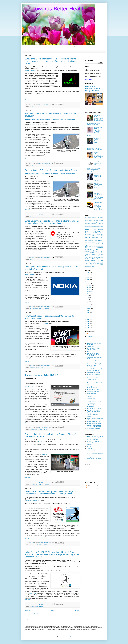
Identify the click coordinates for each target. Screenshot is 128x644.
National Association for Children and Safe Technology (94, 402)
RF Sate (89, 417)
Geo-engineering (99, 254)
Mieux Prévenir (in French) (93, 450)
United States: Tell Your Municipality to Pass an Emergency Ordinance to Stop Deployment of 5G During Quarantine (50, 493)
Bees (90, 221)
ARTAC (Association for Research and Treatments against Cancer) (95, 437)
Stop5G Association (30, 70)
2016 (88, 317)
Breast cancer (89, 222)
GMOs (90, 254)
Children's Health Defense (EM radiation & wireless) (94, 365)
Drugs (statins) (89, 228)
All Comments (90, 488)
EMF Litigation (33, 309)
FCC (92, 253)
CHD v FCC (33, 593)
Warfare (87, 266)
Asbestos (101, 219)
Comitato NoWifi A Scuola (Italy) (94, 369)
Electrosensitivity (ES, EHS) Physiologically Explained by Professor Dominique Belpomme (94, 131)
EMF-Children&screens (91, 242)
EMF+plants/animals (90, 239)
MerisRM (91, 336)
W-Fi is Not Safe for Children (93, 428)
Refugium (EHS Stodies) (92, 415)
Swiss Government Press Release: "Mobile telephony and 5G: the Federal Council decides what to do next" (52, 222)
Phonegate (46, 309)
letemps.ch (32, 124)
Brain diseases (100, 221)
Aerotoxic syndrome (98, 218)
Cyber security (88, 227)
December (89, 285)
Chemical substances (91, 224)
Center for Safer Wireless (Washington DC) (93, 361)
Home (25, 51)
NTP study (95, 259)
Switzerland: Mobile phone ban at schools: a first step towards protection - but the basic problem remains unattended (95, 196)
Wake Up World (90, 457)
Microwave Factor (91, 398)
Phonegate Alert (90, 407)
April (88, 302)
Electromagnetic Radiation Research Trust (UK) (93, 379)
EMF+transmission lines (91, 241)
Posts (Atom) (34, 613)
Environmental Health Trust (93, 390)
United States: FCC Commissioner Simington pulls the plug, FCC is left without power (98, 156)
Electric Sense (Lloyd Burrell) (94, 374)
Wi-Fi (93, 266)
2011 (88, 327)
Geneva (93, 254)
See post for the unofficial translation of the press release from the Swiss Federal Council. (50, 119)
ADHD (89, 218)
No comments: (48, 104)
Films (99, 253)
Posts (88, 485)
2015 (88, 319)
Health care (88, 256)
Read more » (28, 100)
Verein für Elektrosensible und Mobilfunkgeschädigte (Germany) (95, 426)
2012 (88, 325)
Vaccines (98, 265)
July (88, 296)
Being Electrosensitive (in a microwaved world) (93, 349)
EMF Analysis (90, 386)
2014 (88, 321)
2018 (88, 313)
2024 (88, 275)
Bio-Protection (90, 352)
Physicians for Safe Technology (94, 409)
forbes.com (45, 323)
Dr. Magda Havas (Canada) (93, 373)
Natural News (90, 452)
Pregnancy (88, 262)
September (89, 292)
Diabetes (94, 227)
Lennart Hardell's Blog (92, 393)
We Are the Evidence (92, 430)
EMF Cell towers (96, 231)
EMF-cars (92, 244)
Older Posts (77, 611)
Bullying (96, 222)
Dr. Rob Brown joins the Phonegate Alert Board (98, 140)
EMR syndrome (90, 248)
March (88, 304)
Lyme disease (94, 257)
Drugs (102, 227)
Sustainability (88, 265)
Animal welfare (95, 219)
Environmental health (97, 251)
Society (101, 263)
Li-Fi (90, 257)
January (89, 308)
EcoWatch (89, 447)
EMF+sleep (101, 239)
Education (100, 248)
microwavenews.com (30, 387)
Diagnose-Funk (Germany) (93, 371)
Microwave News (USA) (92, 400)
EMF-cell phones (40, 309)
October (89, 289)
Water (90, 267)
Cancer (101, 222)
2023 (88, 277)
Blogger (70, 636)
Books (94, 221)
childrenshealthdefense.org (32, 500)
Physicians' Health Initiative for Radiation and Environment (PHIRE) (94, 412)
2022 (88, 279)
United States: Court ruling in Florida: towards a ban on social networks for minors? (98, 177)
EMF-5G (32, 106)
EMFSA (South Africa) (92, 388)
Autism (87, 221)
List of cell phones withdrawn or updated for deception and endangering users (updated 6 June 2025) (95, 207)
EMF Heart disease (99, 233)
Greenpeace (90, 448)
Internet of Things (40, 368)
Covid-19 (101, 225)
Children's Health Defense (93, 440)
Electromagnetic (33, 429)
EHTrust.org (44, 455)
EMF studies (40, 429)
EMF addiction (97, 234)
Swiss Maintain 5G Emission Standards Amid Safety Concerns (52, 170)
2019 (88, 311)
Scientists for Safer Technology (94, 422)
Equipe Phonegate (30, 274)
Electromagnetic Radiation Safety (95, 381)
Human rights (33, 368)
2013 (88, 323)
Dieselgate (98, 227)
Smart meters (89, 263)
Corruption (96, 225)
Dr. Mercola (89, 445)
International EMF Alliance (93, 391)
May (88, 300)
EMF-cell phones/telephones (97, 246)
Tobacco (93, 265)
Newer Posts (28, 611)
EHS (99, 228)
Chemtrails (101, 224)
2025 (88, 273)
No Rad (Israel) (90, 405)
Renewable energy (99, 262)
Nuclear (87, 260)
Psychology (93, 262)
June (88, 298)
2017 (88, 315)
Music (90, 259)
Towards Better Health (58, 9)
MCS (99, 257)
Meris (90, 334)
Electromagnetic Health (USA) (94, 376)
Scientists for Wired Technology (94, 423)
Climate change (89, 225)
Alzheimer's (88, 219)
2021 (88, 281)
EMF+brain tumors (98, 237)
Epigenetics (88, 253)
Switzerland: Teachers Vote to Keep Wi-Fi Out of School (98, 185)
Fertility (95, 253)
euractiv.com (42, 441)
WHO (102, 265)
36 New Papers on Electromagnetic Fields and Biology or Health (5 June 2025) (94, 148)
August (88, 294)
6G (86, 218)
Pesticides (93, 260)
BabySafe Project (91, 347)
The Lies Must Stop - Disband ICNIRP (41, 375)
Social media (96, 263)
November (89, 287)
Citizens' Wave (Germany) (93, 367)
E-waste (95, 228)
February (89, 306)
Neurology (101, 259)
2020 (88, 283)
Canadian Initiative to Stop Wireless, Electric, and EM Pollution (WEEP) (93, 355)
